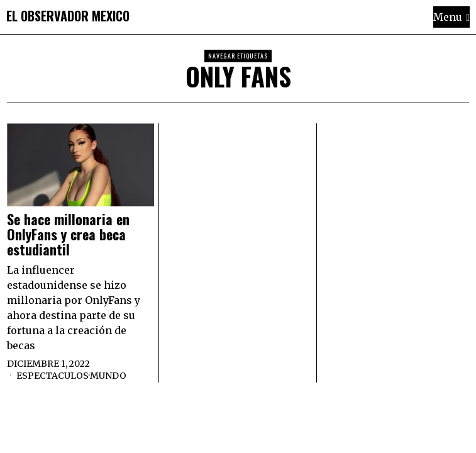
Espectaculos (53, 376)
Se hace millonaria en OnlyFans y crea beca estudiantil (68, 234)
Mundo (108, 376)
